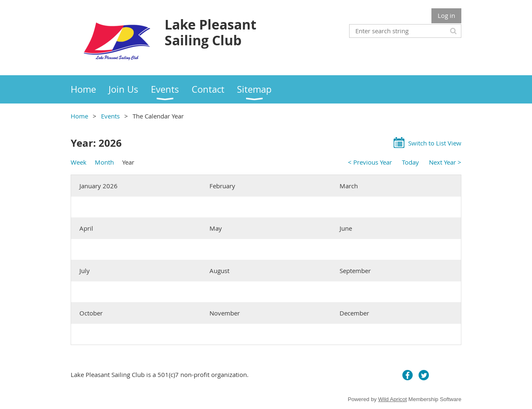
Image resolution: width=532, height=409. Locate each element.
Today (410, 162)
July (85, 271)
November (225, 313)
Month (104, 162)
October (91, 313)
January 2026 (99, 186)
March (349, 186)
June (346, 228)
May (216, 228)
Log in (446, 15)
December (354, 313)
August (219, 271)
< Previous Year (370, 162)
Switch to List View (435, 143)
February (222, 186)
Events (110, 116)
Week (79, 162)
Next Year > (445, 162)
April (86, 228)
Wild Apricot (393, 399)
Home (79, 116)
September (355, 271)
